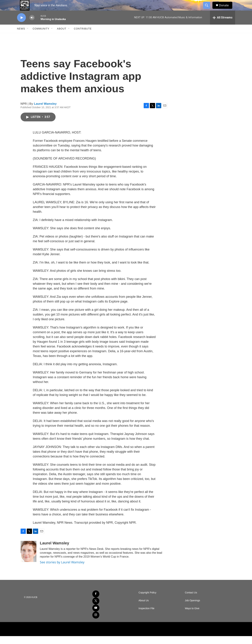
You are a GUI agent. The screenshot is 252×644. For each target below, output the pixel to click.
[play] (21, 26)
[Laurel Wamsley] (28, 559)
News (21, 37)
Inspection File (146, 616)
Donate (226, 9)
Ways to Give (192, 616)
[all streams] (223, 25)
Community (41, 37)
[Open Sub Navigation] (28, 37)
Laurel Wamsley (45, 112)
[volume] (32, 26)
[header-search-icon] (208, 9)
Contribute (83, 37)
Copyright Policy (147, 601)
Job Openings (192, 608)
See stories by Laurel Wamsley (62, 570)
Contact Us (191, 601)
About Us (144, 608)
